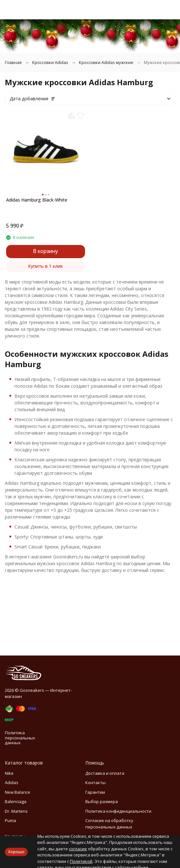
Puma (10, 820)
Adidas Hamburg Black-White (37, 200)
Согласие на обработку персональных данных (109, 824)
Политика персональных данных (20, 738)
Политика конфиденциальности (118, 811)
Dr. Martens (16, 811)
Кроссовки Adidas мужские (106, 62)
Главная (13, 62)
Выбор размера (102, 801)
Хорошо (16, 852)
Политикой (81, 861)
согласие (78, 849)
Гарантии (95, 792)
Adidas (12, 782)
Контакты (95, 782)
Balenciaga (16, 801)
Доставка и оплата (105, 773)
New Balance (18, 792)
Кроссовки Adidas (50, 62)
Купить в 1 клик (45, 266)
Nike (9, 773)
